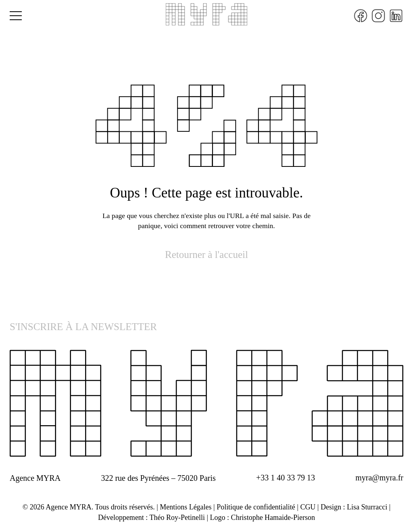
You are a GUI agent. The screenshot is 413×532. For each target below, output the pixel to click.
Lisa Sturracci (367, 507)
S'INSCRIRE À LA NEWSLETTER (83, 327)
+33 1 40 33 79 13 (286, 478)
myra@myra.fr (379, 478)
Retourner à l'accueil (206, 255)
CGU (308, 507)
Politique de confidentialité (256, 507)
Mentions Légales (186, 507)
